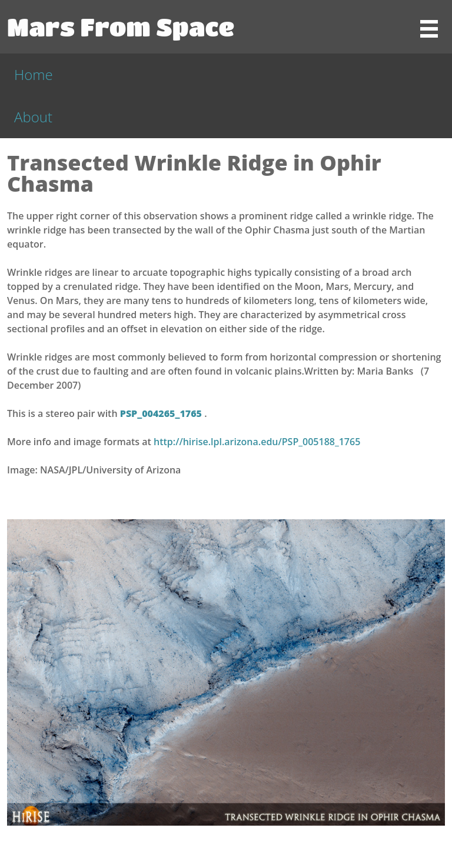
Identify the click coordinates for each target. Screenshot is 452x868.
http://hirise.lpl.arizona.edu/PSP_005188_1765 (257, 442)
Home (34, 74)
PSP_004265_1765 (162, 413)
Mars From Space (121, 26)
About (33, 117)
